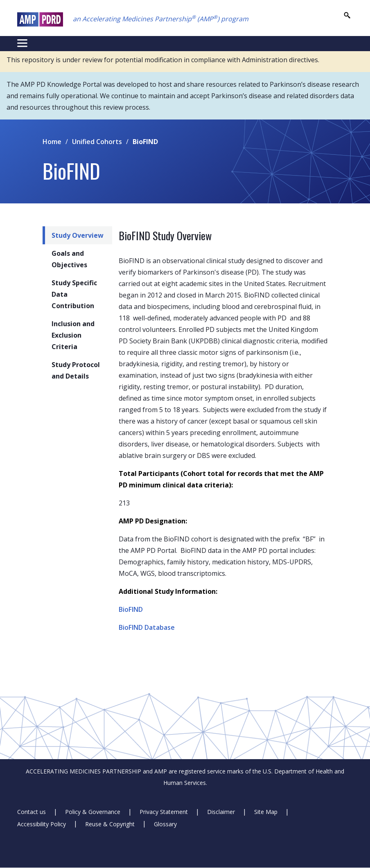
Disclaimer (221, 812)
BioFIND (131, 609)
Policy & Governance (93, 812)
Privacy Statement (164, 812)
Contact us (32, 812)
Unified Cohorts (97, 142)
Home (52, 142)
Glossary (165, 824)
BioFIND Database (147, 627)
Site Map (266, 812)
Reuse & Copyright (110, 824)
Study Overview (78, 235)
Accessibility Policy (42, 824)
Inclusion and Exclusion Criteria (73, 335)
